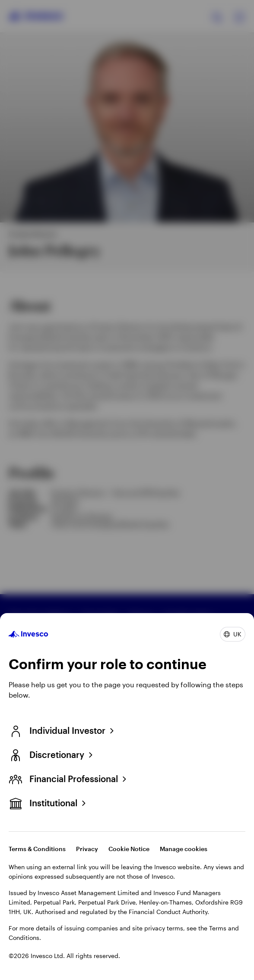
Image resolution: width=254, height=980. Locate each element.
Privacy (87, 849)
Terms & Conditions (37, 849)
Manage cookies (184, 849)
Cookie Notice (129, 849)
